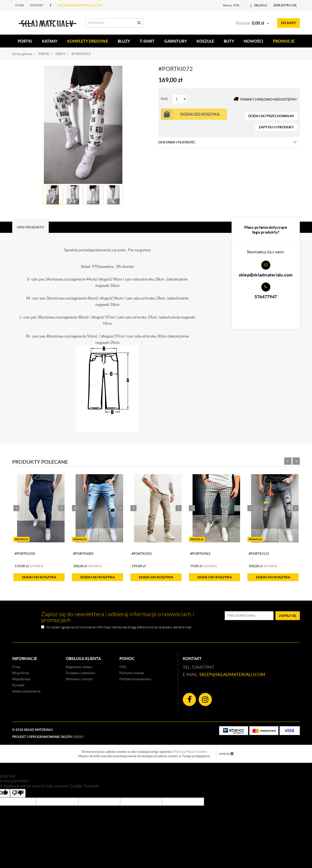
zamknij (226, 754)
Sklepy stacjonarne (26, 691)
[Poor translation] (18, 793)
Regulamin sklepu (79, 667)
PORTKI (25, 41)
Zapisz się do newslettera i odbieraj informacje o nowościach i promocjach (118, 617)
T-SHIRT (147, 41)
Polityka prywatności (135, 679)
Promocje (284, 41)
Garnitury (175, 41)
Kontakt (37, 5)
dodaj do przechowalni (271, 116)
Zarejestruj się (285, 5)
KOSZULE (205, 41)
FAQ (123, 667)
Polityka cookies (132, 673)
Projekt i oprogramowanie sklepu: (48, 737)
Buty (229, 41)
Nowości (253, 41)
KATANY (50, 41)
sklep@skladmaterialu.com (80, 5)
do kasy (288, 23)
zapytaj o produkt (276, 127)
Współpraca (21, 679)
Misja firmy (21, 673)
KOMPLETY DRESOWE (88, 41)
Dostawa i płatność (228, 142)
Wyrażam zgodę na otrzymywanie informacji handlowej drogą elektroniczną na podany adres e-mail (119, 627)
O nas (20, 5)
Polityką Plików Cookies (190, 752)
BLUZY (124, 41)
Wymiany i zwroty (79, 679)
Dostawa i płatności (81, 673)
